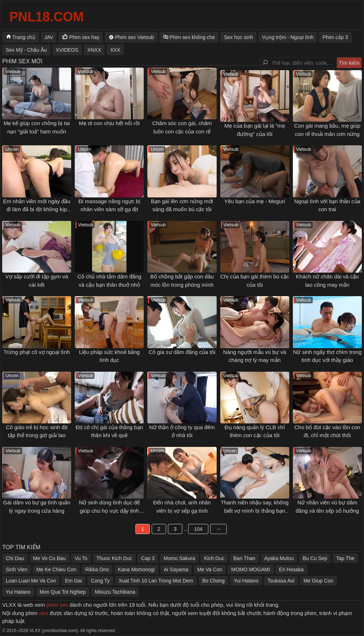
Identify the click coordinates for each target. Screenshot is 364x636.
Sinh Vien (17, 569)
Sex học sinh (238, 37)
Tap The (345, 558)
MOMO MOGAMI (250, 569)
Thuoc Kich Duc (114, 558)
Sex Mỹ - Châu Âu (26, 50)
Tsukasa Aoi (281, 581)
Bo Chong (213, 581)
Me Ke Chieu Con (57, 569)
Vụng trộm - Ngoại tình (288, 37)
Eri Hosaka (291, 569)
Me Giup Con (318, 581)
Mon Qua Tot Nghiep (63, 592)
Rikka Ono (97, 569)
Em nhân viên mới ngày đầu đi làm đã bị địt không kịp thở (36, 209)
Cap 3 (148, 558)
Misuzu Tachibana (115, 592)
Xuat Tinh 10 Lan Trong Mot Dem (156, 581)
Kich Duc (214, 558)
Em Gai (73, 581)
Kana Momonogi (136, 569)
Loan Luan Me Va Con (31, 581)
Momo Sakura (179, 558)
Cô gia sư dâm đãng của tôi (182, 352)
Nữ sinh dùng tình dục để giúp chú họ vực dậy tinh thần (109, 511)
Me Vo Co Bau (49, 558)
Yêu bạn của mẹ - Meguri (255, 201)
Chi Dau (15, 558)
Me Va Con (210, 569)
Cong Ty (100, 581)
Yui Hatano (246, 581)
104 (198, 529)
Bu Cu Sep (315, 558)
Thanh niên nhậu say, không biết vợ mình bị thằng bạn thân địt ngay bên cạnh (255, 511)
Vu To (81, 558)
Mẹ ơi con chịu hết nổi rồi (109, 123)
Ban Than (244, 558)
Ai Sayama (176, 569)
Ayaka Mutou (279, 558)
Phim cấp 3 (335, 37)
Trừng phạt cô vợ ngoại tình (37, 352)
